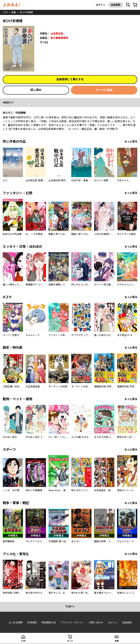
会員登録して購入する (70, 79)
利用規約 (32, 622)
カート (70, 641)
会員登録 (116, 5)
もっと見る (131, 141)
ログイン (101, 5)
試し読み (36, 90)
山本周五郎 (57, 33)
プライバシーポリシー (72, 622)
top (5, 12)
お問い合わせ (96, 622)
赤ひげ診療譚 (26, 12)
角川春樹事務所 (59, 38)
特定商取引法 (49, 622)
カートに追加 (104, 90)
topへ (70, 607)
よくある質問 (15, 622)
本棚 (117, 641)
